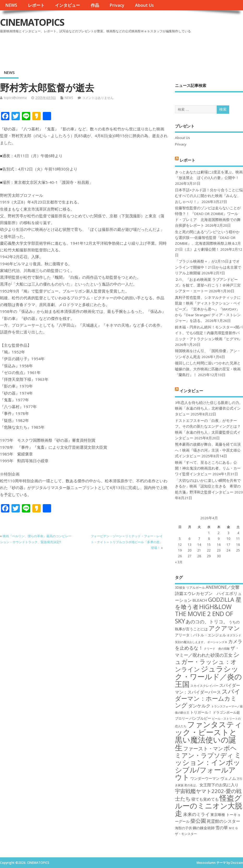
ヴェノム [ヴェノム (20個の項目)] (228, 778)
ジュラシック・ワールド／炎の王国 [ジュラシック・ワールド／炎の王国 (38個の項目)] (208, 676)
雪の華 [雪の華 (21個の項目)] (222, 828)
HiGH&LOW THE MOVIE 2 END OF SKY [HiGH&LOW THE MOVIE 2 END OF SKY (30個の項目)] (204, 614)
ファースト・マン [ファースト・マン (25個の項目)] (203, 748)
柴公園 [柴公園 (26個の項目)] (198, 821)
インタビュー (68, 5)
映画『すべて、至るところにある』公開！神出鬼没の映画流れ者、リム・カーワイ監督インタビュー (208, 468)
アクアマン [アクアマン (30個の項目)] (224, 628)
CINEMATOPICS (32, 22)
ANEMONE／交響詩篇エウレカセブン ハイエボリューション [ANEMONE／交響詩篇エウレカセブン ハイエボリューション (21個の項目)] (208, 594)
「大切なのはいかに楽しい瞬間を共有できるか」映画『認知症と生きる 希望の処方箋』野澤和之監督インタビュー (208, 486)
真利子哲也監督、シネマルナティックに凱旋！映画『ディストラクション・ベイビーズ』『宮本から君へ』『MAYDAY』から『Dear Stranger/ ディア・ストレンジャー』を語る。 (208, 309)
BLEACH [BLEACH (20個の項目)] (200, 600)
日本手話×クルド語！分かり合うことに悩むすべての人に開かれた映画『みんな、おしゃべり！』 (209, 196)
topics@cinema (15, 98)
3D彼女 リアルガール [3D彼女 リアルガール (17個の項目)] (190, 588)
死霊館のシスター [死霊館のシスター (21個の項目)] (223, 821)
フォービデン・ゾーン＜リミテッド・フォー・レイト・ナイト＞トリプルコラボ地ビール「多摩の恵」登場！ (127, 542)
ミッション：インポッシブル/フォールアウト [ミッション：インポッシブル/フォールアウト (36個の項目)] (208, 766)
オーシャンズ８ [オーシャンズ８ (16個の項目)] (217, 642)
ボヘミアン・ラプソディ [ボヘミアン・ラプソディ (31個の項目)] (206, 752)
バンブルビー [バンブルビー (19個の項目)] (200, 718)
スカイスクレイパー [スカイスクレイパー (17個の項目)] (204, 686)
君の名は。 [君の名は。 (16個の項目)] (192, 785)
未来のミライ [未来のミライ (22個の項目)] (196, 814)
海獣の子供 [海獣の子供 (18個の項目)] (183, 828)
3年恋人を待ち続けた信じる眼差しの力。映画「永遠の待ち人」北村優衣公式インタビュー (209, 408)
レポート (36, 5)
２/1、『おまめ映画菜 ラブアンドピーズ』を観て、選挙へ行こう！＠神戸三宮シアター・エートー (208, 285)
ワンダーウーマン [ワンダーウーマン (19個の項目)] (205, 778)
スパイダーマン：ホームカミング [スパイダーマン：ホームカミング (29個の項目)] (208, 698)
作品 (95, 5)
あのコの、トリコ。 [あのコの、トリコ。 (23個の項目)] (207, 622)
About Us (144, 5)
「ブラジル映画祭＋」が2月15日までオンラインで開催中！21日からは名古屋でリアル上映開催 (208, 267)
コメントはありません (98, 98)
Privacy (117, 5)
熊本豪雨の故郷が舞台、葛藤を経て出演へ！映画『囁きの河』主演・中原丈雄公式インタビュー (208, 450)
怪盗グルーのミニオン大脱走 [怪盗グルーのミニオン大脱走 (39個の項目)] (209, 805)
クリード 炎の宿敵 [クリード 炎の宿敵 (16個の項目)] (217, 649)
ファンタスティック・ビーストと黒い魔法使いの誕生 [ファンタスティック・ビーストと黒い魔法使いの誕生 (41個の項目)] (208, 736)
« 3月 (179, 562)
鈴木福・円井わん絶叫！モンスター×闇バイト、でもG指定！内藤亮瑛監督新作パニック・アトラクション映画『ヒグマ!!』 (209, 333)
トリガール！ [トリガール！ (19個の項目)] (201, 712)
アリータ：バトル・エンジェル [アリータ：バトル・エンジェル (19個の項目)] (201, 635)
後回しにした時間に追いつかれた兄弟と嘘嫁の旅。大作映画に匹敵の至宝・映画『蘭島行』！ (208, 369)
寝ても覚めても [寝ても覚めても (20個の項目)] (205, 799)
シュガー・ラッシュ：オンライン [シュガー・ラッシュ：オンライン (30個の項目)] (207, 662)
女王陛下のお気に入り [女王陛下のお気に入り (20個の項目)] (219, 785)
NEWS (11, 5)
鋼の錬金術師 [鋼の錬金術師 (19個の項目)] (204, 828)
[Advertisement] (144, 49)
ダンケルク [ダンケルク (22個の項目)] (199, 706)
